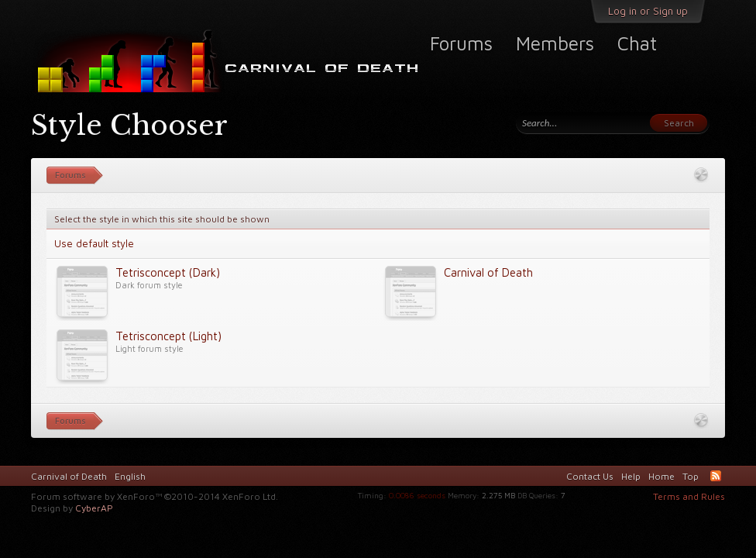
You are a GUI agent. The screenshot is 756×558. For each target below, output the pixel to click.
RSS (716, 476)
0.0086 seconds (417, 495)
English (130, 476)
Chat (637, 43)
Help (631, 476)
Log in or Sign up (648, 11)
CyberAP (94, 508)
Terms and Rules (689, 496)
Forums (461, 43)
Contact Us (590, 476)
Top (691, 476)
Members (555, 43)
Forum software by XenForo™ (155, 496)
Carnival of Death (69, 476)
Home (661, 476)
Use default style (94, 243)
